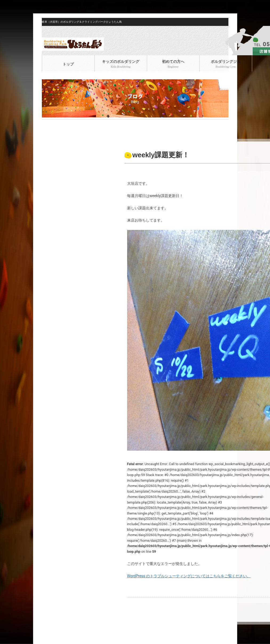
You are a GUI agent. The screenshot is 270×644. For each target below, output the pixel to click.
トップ (68, 64)
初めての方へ (173, 64)
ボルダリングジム (226, 64)
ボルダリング (76, 124)
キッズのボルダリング (121, 64)
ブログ (58, 124)
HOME (46, 124)
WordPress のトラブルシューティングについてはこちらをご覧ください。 (189, 576)
